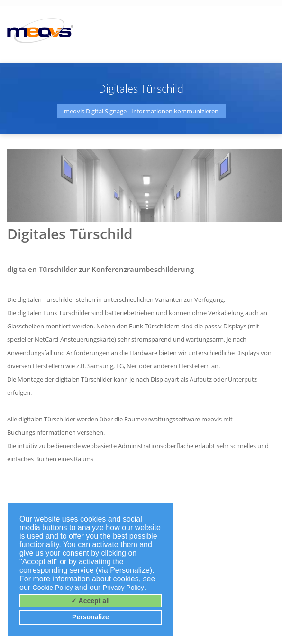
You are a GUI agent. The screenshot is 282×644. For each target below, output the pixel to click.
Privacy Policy (123, 588)
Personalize (91, 617)
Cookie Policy (53, 588)
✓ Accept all (91, 601)
